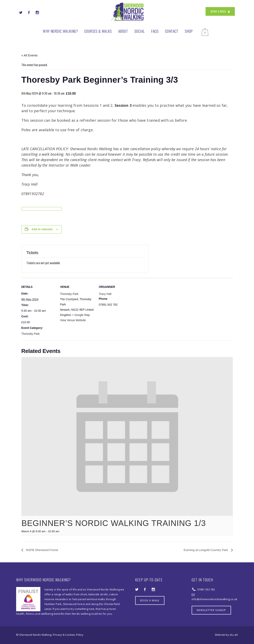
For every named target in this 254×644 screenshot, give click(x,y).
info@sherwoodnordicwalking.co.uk (215, 599)
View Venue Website (73, 320)
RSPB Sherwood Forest (42, 550)
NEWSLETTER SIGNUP (211, 610)
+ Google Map (81, 315)
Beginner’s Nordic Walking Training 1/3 (114, 523)
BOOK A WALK (220, 11)
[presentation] (127, 437)
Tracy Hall (105, 294)
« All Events (30, 55)
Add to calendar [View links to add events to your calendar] (42, 229)
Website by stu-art (226, 635)
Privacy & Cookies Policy (68, 635)
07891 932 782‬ (206, 589)
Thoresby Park (31, 334)
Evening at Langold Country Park (206, 550)
